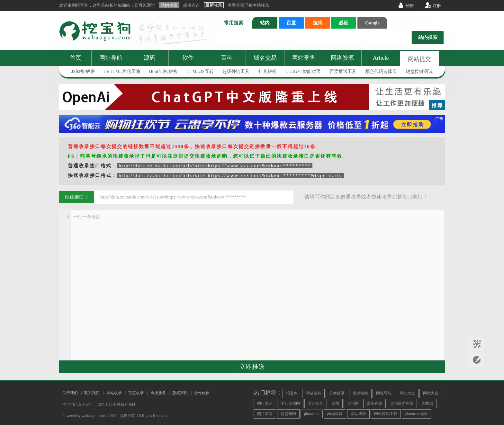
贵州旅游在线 (402, 403)
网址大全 (407, 393)
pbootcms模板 (417, 414)
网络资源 (342, 58)
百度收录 (136, 393)
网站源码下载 (386, 414)
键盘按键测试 (419, 71)
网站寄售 (304, 58)
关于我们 (70, 393)
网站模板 (358, 414)
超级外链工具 (236, 71)
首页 (76, 58)
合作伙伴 (202, 393)
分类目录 (337, 393)
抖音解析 (267, 71)
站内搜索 (428, 37)
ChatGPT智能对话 (303, 71)
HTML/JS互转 (200, 71)
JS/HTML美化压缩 (122, 71)
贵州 (335, 403)
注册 (437, 6)
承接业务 (158, 393)
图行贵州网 (290, 403)
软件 (188, 58)
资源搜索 (360, 393)
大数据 (427, 403)
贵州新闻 (316, 403)
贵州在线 (374, 403)
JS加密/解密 (83, 71)
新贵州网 (288, 414)
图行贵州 (265, 403)
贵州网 (353, 403)
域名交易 (265, 58)
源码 (149, 58)
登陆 (410, 6)
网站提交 (419, 59)
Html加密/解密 (163, 71)
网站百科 (313, 393)
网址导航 (111, 58)
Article (381, 58)
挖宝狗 (292, 393)
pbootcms (312, 414)
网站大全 (431, 393)
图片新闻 (265, 414)
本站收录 (114, 393)
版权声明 (180, 393)
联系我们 (92, 393)
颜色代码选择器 (381, 71)
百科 (227, 58)
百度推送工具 (343, 71)
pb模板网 (335, 414)
